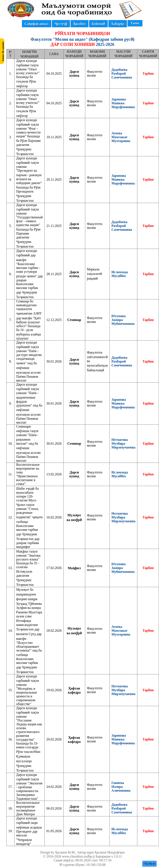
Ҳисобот (79, 24)
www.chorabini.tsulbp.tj (78, 856)
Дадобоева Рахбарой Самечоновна (122, 73)
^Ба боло (149, 864)
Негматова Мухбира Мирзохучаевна (123, 443)
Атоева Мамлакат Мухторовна (121, 137)
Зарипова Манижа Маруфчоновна (123, 103)
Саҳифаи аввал (37, 24)
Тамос (135, 23)
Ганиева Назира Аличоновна (121, 787)
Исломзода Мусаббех (120, 274)
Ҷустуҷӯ (61, 24)
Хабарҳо (118, 24)
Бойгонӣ (98, 24)
